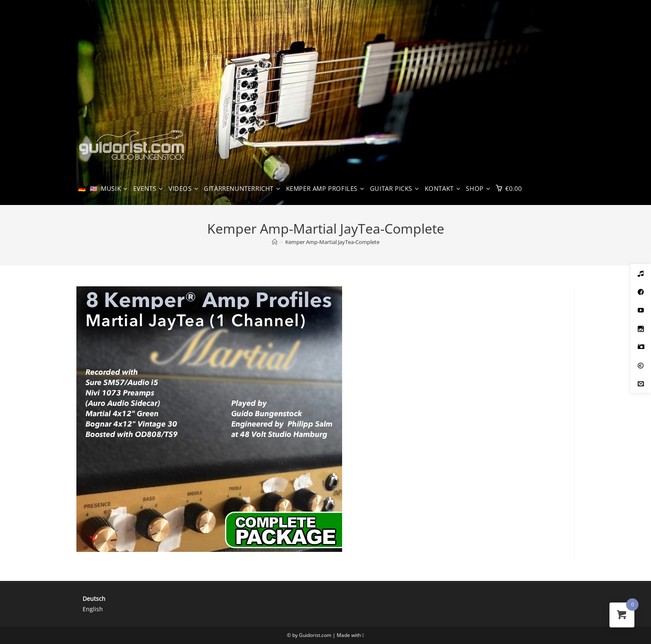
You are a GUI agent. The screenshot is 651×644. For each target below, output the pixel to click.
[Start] (275, 242)
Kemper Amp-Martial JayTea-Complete (332, 242)
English (93, 609)
